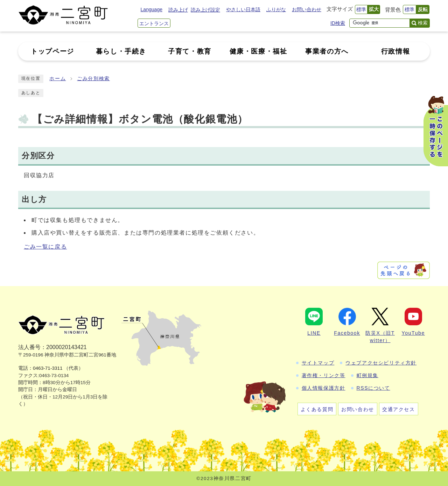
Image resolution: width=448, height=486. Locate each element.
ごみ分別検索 (93, 79)
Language (152, 9)
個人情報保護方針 (324, 388)
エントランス (154, 23)
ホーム (58, 79)
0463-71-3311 (48, 368)
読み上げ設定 (205, 10)
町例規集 (367, 375)
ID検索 (338, 23)
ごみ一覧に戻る (45, 247)
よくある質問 (317, 409)
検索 (423, 23)
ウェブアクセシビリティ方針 (381, 363)
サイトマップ (318, 363)
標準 (361, 9)
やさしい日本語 (243, 9)
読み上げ (178, 10)
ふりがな (276, 9)
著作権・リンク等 (324, 375)
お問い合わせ (307, 9)
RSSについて (373, 388)
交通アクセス (399, 409)
